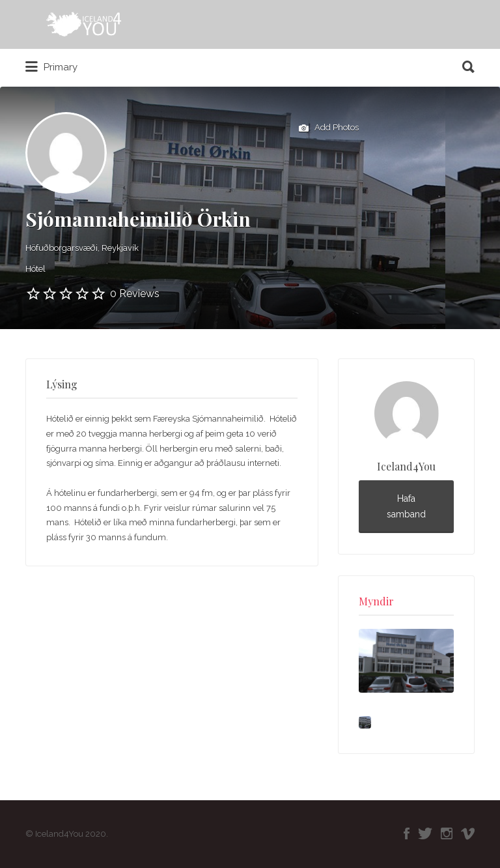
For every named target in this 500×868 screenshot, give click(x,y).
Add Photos (329, 128)
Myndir (376, 601)
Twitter (425, 833)
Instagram (447, 833)
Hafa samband (406, 507)
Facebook (407, 833)
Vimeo (468, 833)
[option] (406, 660)
